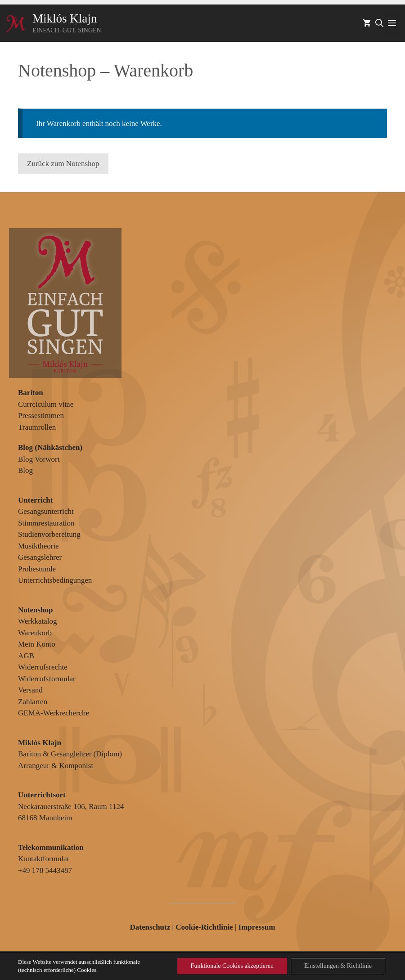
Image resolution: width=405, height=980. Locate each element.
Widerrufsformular (47, 679)
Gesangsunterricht (46, 511)
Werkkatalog (37, 621)
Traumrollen (37, 427)
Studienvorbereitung (49, 534)
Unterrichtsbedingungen (55, 580)
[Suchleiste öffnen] (379, 23)
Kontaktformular (44, 859)
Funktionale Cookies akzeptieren (232, 966)
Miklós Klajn (65, 18)
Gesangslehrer (40, 557)
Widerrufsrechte (43, 667)
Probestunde (37, 569)
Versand (30, 690)
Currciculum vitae (46, 404)
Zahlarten (33, 702)
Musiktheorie (38, 546)
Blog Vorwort (39, 459)
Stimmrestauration (46, 523)
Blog (25, 470)
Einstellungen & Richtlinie (338, 966)
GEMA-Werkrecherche (54, 713)
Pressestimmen (41, 416)
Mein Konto (37, 644)
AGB (26, 656)
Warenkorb (35, 633)
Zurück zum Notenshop (63, 164)
